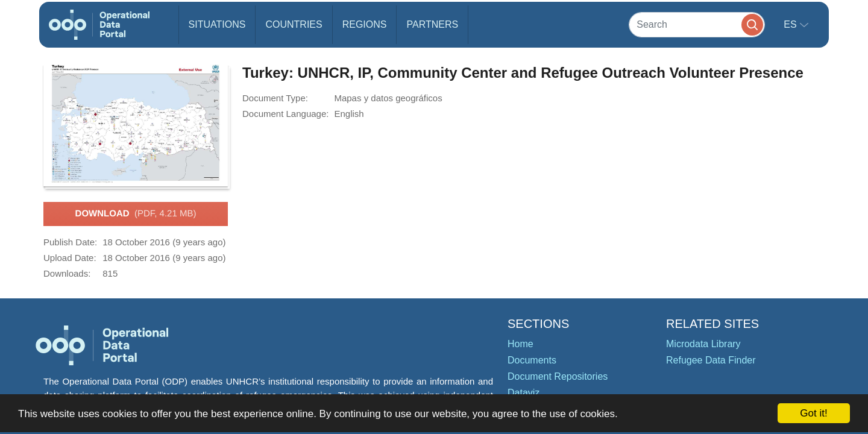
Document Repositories (558, 376)
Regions (365, 24)
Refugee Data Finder (711, 360)
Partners (432, 24)
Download (136, 214)
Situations (217, 24)
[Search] (697, 24)
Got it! (813, 413)
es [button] (791, 24)
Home (520, 344)
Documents (532, 360)
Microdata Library (703, 344)
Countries (294, 24)
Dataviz (524, 393)
